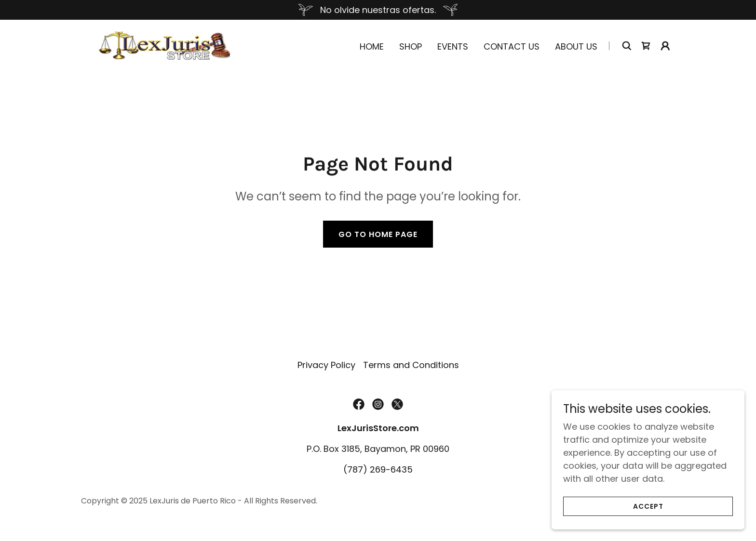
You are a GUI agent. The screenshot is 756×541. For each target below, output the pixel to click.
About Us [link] (576, 46)
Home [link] (372, 46)
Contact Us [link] (512, 46)
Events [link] (453, 46)
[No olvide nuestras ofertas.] (378, 10)
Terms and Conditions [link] (411, 365)
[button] (665, 46)
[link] (164, 45)
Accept (648, 506)
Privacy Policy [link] (326, 365)
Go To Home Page (378, 234)
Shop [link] (411, 46)
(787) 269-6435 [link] (378, 469)
